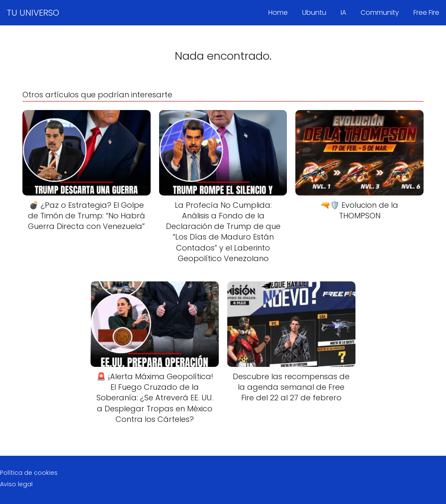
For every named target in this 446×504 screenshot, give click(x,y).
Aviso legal (16, 484)
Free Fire (426, 12)
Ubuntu (314, 12)
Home (278, 12)
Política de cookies (29, 473)
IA (343, 12)
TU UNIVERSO (33, 13)
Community (380, 12)
